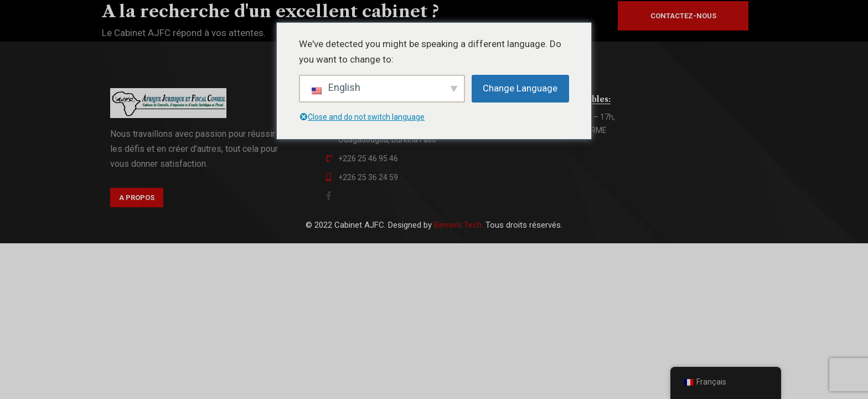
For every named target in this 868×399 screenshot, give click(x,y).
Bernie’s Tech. (459, 225)
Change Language (520, 88)
